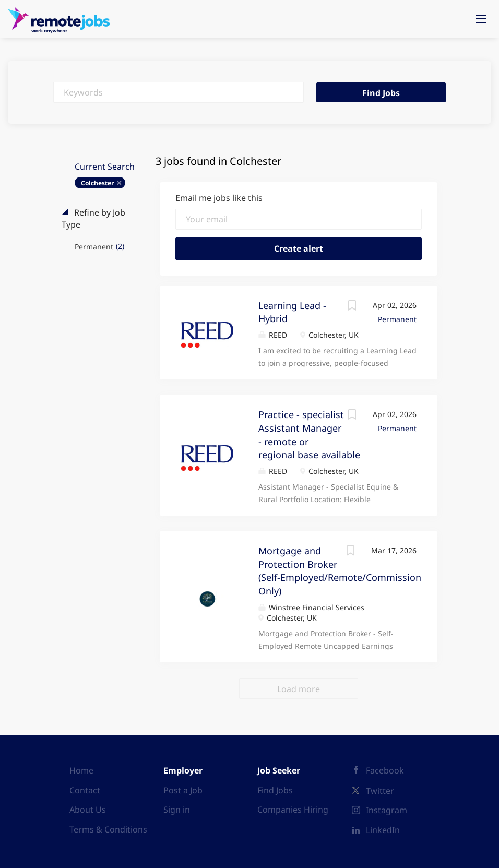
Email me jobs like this (219, 198)
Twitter (380, 791)
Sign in (177, 810)
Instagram (387, 810)
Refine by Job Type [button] (93, 218)
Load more (299, 689)
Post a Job (183, 790)
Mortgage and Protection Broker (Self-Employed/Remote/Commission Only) (340, 571)
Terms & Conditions (108, 829)
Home (81, 770)
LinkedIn (383, 830)
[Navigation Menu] (481, 19)
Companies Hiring (293, 810)
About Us (88, 810)
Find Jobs (381, 93)
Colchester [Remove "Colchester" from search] (97, 183)
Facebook (385, 770)
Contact (85, 790)
